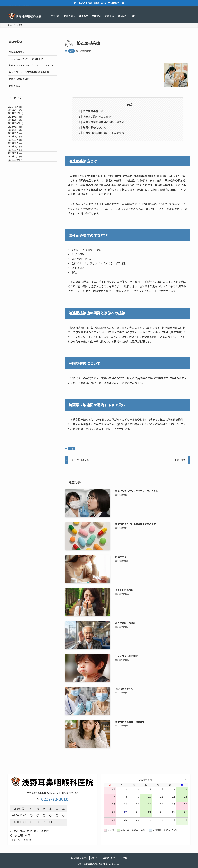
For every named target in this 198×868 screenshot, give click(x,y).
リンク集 (123, 858)
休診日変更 (14, 85)
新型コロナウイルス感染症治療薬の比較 (29, 72)
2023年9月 (18, 149)
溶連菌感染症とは (93, 111)
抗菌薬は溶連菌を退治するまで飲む (103, 133)
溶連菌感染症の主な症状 (97, 116)
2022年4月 (18, 189)
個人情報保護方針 (79, 858)
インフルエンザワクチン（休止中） (27, 59)
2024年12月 (19, 122)
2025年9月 (18, 115)
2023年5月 (18, 155)
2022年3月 (18, 195)
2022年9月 (18, 169)
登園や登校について (94, 127)
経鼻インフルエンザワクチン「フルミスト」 (31, 65)
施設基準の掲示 (17, 52)
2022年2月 (18, 202)
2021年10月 (19, 215)
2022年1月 (18, 209)
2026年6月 (18, 108)
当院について (109, 858)
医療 (71, 51)
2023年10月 (19, 142)
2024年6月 (18, 135)
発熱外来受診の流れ (19, 79)
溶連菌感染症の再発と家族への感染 (103, 122)
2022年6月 (18, 182)
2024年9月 (18, 128)
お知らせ (95, 858)
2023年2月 (18, 162)
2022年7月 (18, 175)
